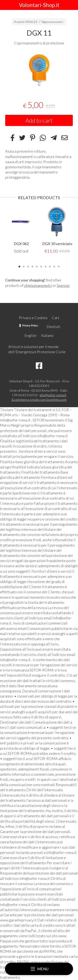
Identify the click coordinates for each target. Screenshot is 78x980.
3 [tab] (28, 266)
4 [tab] (32, 266)
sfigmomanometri (38, 285)
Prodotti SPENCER (26, 22)
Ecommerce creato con (39, 399)
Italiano (47, 335)
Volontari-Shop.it (39, 5)
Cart (56, 318)
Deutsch (53, 327)
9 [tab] (54, 266)
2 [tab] (24, 266)
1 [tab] (19, 266)
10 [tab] (59, 266)
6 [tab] (41, 266)
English (30, 335)
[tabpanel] (39, 70)
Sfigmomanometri (52, 22)
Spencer (63, 285)
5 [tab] (37, 266)
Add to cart (39, 120)
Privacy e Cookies (33, 318)
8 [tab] (50, 266)
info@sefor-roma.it (53, 395)
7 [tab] (46, 266)
